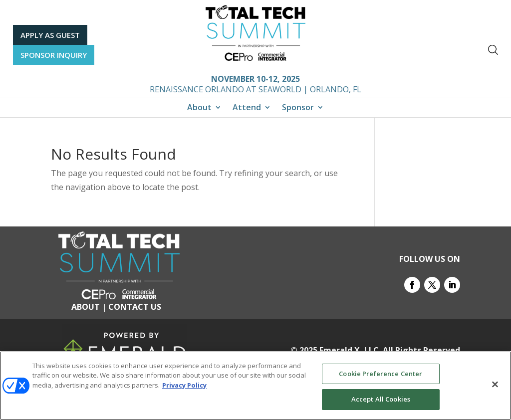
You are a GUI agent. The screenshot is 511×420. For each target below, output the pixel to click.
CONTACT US (135, 307)
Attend (247, 108)
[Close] (495, 385)
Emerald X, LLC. (350, 350)
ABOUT (86, 307)
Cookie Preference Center (381, 374)
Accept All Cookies (381, 400)
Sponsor (298, 108)
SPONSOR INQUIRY (54, 55)
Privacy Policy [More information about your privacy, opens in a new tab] (184, 385)
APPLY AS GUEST (50, 35)
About (199, 108)
